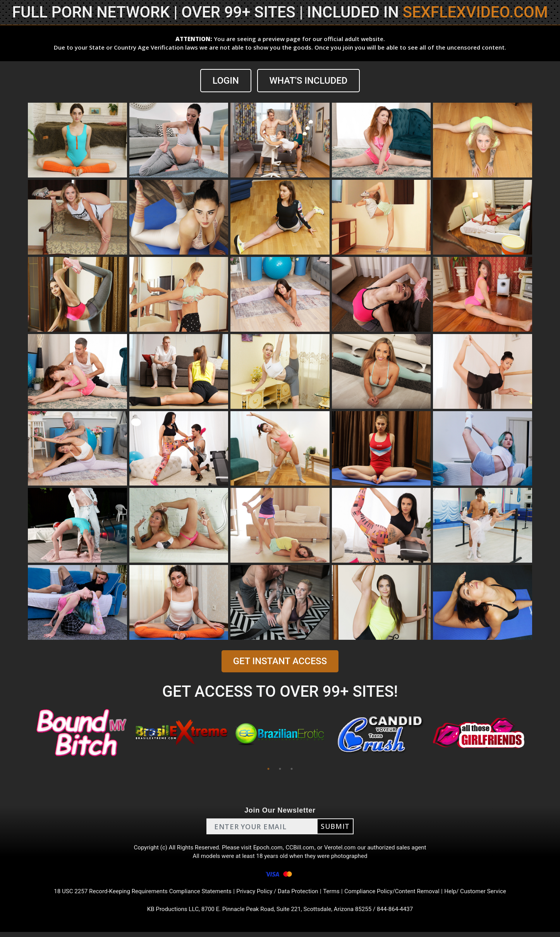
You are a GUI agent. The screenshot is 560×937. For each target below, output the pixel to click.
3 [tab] (292, 769)
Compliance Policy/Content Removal (398, 895)
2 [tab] (280, 769)
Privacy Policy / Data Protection (278, 895)
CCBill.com (301, 848)
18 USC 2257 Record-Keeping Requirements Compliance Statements (136, 895)
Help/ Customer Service (485, 895)
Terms (334, 895)
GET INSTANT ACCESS (280, 661)
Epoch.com (268, 848)
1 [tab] (268, 769)
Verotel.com (343, 848)
